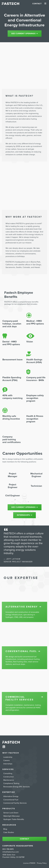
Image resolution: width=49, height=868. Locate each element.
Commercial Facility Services (15, 803)
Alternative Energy (11, 796)
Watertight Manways (11, 816)
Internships (24, 515)
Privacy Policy (42, 863)
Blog (5, 829)
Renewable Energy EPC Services (17, 787)
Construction (9, 777)
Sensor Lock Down (11, 813)
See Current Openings (25, 507)
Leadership (8, 757)
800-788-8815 (8, 849)
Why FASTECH (11, 753)
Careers (6, 760)
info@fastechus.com (11, 852)
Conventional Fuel (11, 800)
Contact (37, 4)
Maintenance (9, 780)
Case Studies (9, 832)
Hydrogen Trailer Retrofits (14, 819)
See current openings (25, 34)
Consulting (8, 773)
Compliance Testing (11, 783)
